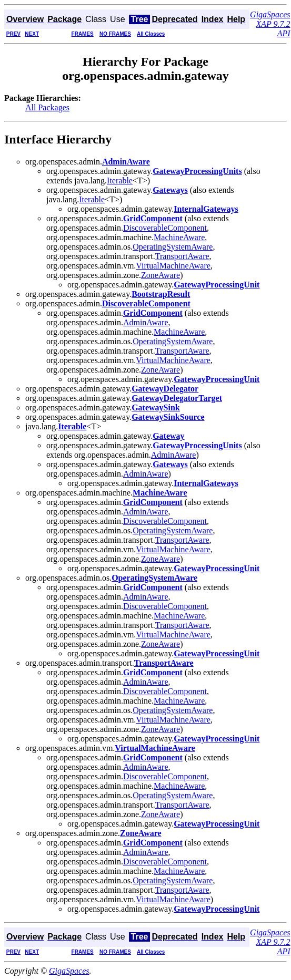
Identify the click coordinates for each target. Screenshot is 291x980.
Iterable (120, 180)
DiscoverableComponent (165, 228)
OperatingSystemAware (173, 247)
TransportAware (182, 256)
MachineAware (179, 237)
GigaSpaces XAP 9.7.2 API (270, 24)
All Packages (47, 107)
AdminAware (146, 322)
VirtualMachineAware (173, 266)
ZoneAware (160, 275)
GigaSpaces (69, 971)
